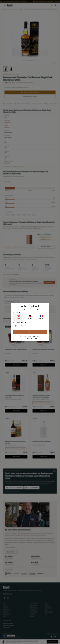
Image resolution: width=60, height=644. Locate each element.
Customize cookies (27, 338)
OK (30, 332)
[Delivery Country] (30, 326)
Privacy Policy (34, 338)
